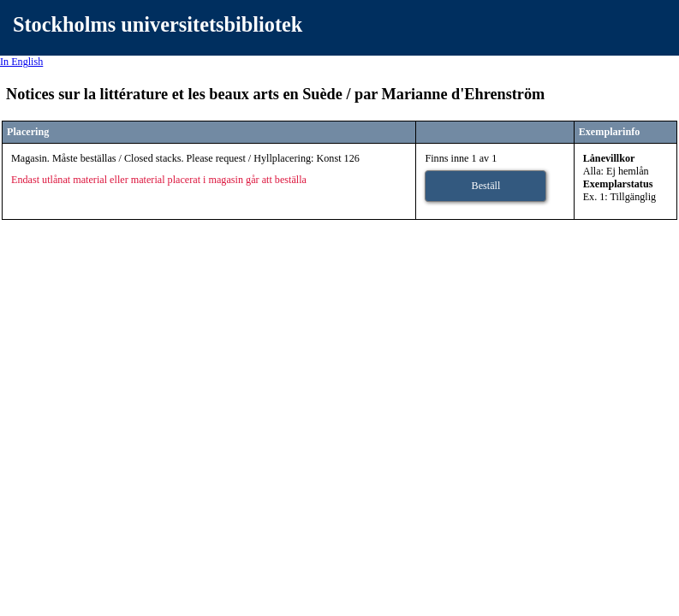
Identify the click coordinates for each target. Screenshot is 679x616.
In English (21, 62)
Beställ (486, 186)
